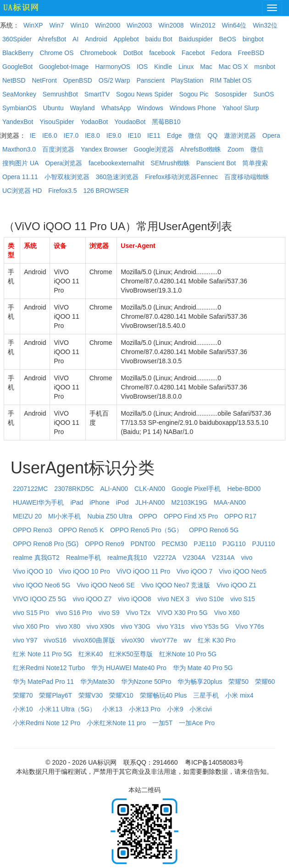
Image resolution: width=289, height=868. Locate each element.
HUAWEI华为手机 (38, 502)
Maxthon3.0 (19, 149)
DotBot (133, 53)
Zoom (236, 149)
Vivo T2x (138, 613)
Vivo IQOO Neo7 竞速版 (176, 585)
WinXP (33, 25)
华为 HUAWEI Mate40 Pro (129, 668)
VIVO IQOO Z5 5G (40, 599)
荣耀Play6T (56, 695)
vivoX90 (133, 640)
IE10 (134, 135)
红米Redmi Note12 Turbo (49, 668)
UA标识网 (102, 762)
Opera (271, 135)
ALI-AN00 (114, 489)
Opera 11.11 (20, 177)
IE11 (154, 135)
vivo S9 (109, 613)
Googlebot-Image (64, 67)
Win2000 (108, 25)
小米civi (200, 709)
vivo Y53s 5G (210, 626)
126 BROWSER (106, 191)
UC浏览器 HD (22, 191)
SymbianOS (19, 108)
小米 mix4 (239, 695)
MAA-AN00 (230, 502)
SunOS (264, 94)
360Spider (17, 39)
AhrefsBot (52, 39)
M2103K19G (189, 502)
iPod (122, 502)
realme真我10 (127, 558)
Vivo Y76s (250, 626)
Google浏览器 (154, 149)
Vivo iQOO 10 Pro (84, 571)
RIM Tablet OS (231, 80)
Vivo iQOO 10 (33, 571)
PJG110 (234, 544)
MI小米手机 (65, 516)
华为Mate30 (97, 682)
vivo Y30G (135, 626)
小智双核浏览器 (67, 177)
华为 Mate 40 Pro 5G (203, 668)
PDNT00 (143, 544)
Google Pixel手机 (196, 489)
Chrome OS (57, 53)
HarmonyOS (113, 67)
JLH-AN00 (150, 502)
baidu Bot (159, 39)
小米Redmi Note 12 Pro (47, 723)
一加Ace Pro (197, 723)
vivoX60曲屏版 (94, 640)
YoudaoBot (130, 122)
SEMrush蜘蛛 (170, 163)
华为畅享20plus (200, 682)
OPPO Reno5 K (81, 530)
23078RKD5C (74, 489)
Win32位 (265, 25)
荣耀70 (23, 695)
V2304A (194, 558)
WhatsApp (116, 108)
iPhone (100, 502)
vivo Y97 (25, 640)
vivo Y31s (171, 626)
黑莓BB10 (166, 122)
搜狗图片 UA (20, 163)
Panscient (150, 80)
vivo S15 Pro (31, 613)
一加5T (162, 723)
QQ (212, 135)
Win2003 (139, 25)
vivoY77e (164, 640)
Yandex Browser (104, 149)
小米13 (112, 709)
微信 (195, 135)
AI (75, 39)
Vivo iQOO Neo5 (243, 571)
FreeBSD (251, 53)
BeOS (227, 39)
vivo (247, 558)
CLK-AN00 (150, 489)
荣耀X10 (121, 695)
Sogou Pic (194, 94)
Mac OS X (233, 67)
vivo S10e (210, 599)
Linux (186, 67)
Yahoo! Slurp (241, 108)
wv (187, 640)
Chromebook (98, 53)
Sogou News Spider (144, 94)
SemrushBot (60, 94)
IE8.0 (92, 135)
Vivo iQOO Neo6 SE (106, 585)
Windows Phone (193, 108)
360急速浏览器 (117, 177)
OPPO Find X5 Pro (191, 516)
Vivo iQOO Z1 (236, 585)
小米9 (175, 709)
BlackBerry (18, 53)
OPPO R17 (240, 516)
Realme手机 (83, 558)
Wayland (83, 108)
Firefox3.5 (62, 191)
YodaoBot (94, 122)
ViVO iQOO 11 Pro (143, 571)
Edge (175, 135)
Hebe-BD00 (244, 489)
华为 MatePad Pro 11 (43, 682)
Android (96, 39)
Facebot (193, 53)
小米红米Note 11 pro (116, 723)
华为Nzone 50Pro (146, 682)
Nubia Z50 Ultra (110, 516)
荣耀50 (239, 682)
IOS (142, 67)
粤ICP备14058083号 (214, 762)
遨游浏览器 (240, 135)
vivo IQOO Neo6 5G (42, 585)
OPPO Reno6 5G (214, 530)
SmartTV (97, 94)
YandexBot (18, 122)
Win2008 (171, 25)
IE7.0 (71, 135)
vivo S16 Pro (74, 613)
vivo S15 (243, 599)
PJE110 (205, 544)
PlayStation (187, 80)
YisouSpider (57, 122)
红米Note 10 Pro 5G (188, 654)
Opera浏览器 (64, 163)
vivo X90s (101, 626)
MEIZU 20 (27, 516)
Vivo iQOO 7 (195, 571)
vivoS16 (55, 640)
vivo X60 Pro (31, 626)
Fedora (221, 53)
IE (33, 135)
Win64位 (234, 25)
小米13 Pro (145, 709)
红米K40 (91, 654)
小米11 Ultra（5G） (67, 709)
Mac (206, 67)
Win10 (79, 25)
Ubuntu (53, 108)
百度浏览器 (58, 149)
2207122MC (30, 489)
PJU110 (263, 544)
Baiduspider (196, 39)
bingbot (253, 39)
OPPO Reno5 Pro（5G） (146, 530)
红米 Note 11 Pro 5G (42, 654)
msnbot (265, 67)
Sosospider (231, 94)
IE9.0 (114, 135)
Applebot (126, 39)
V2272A (165, 558)
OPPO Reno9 (105, 544)
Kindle (163, 67)
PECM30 (174, 544)
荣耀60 (265, 682)
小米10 (23, 709)
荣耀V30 (91, 695)
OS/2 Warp (114, 80)
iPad (77, 502)
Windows (150, 108)
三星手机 (206, 695)
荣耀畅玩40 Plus (164, 695)
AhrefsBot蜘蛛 (201, 149)
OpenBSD (78, 80)
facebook (162, 53)
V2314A (223, 558)
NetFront (44, 80)
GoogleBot (17, 67)
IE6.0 (50, 135)
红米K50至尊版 (131, 654)
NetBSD (14, 80)
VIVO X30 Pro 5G (182, 613)
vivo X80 (68, 626)
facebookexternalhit (116, 163)
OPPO (148, 516)
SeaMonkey (19, 94)
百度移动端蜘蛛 (247, 177)
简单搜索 (255, 163)
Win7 (57, 25)
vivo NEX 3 (174, 599)
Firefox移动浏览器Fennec (181, 177)
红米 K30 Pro (217, 640)
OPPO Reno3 (33, 530)
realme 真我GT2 (36, 558)
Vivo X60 (227, 613)
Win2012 (203, 25)
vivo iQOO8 (134, 599)
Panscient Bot (216, 163)
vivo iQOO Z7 (92, 599)
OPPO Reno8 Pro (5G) (46, 544)
